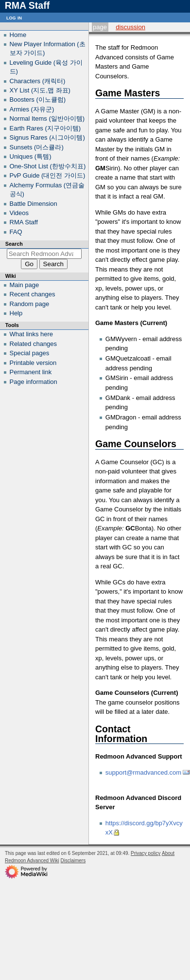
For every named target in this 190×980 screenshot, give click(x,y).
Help (16, 313)
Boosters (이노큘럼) (38, 100)
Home (18, 35)
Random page (30, 304)
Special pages (30, 353)
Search (14, 244)
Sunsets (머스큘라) (37, 147)
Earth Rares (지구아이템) (45, 128)
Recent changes (33, 294)
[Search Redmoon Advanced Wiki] (44, 254)
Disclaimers (73, 861)
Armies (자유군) (32, 109)
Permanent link (31, 372)
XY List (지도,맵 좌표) (40, 90)
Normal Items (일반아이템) (47, 118)
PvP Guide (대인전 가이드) (48, 175)
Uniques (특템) (31, 156)
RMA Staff (24, 222)
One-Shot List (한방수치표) (48, 166)
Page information (34, 382)
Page (100, 27)
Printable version (33, 363)
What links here (32, 334)
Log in (14, 17)
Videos (19, 213)
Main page (25, 285)
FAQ (16, 232)
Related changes (34, 344)
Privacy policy (146, 853)
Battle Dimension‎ (34, 204)
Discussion (130, 27)
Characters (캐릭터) (38, 81)
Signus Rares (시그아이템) (47, 137)
